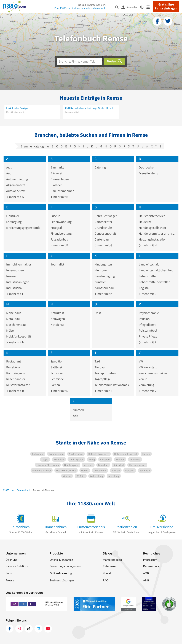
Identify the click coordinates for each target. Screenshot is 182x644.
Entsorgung (14, 222)
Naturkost (57, 313)
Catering (100, 167)
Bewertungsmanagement (66, 566)
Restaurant (14, 361)
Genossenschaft (105, 233)
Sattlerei (56, 367)
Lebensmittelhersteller (154, 282)
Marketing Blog (112, 560)
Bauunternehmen (62, 191)
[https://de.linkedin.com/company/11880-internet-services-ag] (38, 629)
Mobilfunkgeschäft (19, 336)
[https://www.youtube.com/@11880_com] (48, 629)
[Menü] (150, 7)
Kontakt (108, 573)
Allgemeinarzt (16, 185)
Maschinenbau (16, 325)
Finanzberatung (61, 233)
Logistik (144, 288)
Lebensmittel (148, 276)
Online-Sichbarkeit (61, 560)
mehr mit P (148, 342)
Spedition (57, 361)
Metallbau (13, 319)
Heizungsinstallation (153, 239)
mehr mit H (148, 245)
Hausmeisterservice (152, 216)
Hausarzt (145, 222)
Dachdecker (147, 167)
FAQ (106, 580)
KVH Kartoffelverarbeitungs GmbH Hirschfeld (91, 108)
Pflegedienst (147, 325)
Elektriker (13, 216)
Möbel (10, 330)
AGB (146, 573)
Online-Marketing (61, 573)
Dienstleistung (148, 173)
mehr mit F (59, 245)
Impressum (150, 560)
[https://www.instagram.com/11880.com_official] (19, 629)
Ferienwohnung (61, 222)
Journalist (57, 264)
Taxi (97, 361)
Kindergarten (103, 264)
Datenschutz (151, 566)
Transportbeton (105, 373)
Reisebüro (13, 367)
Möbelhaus (14, 313)
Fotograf (56, 228)
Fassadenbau (59, 239)
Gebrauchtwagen (106, 216)
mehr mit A (15, 197)
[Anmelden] (131, 7)
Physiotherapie (149, 313)
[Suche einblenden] (118, 7)
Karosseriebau (104, 288)
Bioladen (57, 185)
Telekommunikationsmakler (113, 385)
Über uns (11, 560)
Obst (98, 313)
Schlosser (57, 373)
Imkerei (11, 276)
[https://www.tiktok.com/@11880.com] (29, 629)
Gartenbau (102, 239)
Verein (143, 379)
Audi (9, 173)
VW (141, 361)
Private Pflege (148, 336)
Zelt (75, 416)
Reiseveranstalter (18, 385)
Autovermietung (17, 179)
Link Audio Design (17, 108)
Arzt (9, 167)
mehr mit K (103, 294)
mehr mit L (148, 294)
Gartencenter (103, 222)
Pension (144, 319)
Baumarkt (57, 167)
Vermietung (147, 385)
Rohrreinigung (16, 373)
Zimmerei (79, 410)
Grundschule (103, 228)
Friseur (55, 216)
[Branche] (79, 61)
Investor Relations (17, 566)
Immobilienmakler (19, 264)
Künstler (100, 282)
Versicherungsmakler (153, 373)
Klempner (101, 270)
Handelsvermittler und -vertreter (157, 233)
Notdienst (57, 325)
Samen (55, 385)
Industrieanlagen (18, 282)
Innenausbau (15, 270)
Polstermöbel (148, 330)
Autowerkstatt (16, 191)
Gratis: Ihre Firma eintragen (166, 6)
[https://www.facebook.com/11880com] (10, 629)
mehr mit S (59, 391)
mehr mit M (15, 342)
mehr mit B (59, 197)
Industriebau (15, 288)
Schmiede (57, 379)
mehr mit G (103, 245)
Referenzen (110, 566)
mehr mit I (15, 294)
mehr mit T (103, 391)
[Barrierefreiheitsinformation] (143, 7)
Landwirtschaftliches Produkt (157, 270)
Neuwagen (58, 319)
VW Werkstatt (148, 367)
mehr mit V (148, 391)
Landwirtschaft (149, 264)
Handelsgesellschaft (152, 228)
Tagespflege (103, 379)
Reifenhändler (16, 379)
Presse (10, 580)
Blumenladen (60, 179)
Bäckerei (56, 173)
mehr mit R (15, 391)
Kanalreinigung (105, 276)
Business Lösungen (62, 580)
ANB (146, 580)
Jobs (9, 573)
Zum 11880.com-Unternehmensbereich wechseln (80, 8)
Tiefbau (100, 367)
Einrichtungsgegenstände (23, 228)
